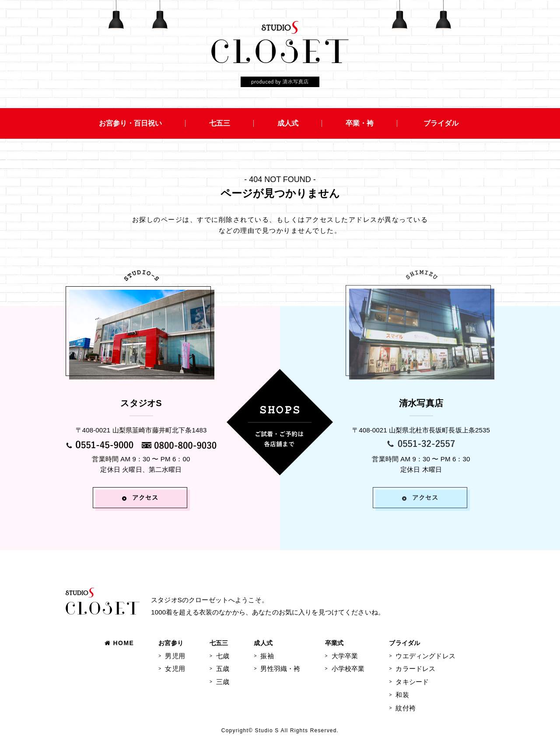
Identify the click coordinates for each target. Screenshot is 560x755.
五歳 (223, 669)
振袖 (267, 656)
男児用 (175, 656)
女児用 (175, 669)
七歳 (223, 656)
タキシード (412, 682)
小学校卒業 (348, 669)
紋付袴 (405, 708)
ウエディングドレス (425, 656)
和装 (402, 695)
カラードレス (415, 669)
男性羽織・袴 (280, 669)
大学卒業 (345, 656)
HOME (119, 643)
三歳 (223, 682)
